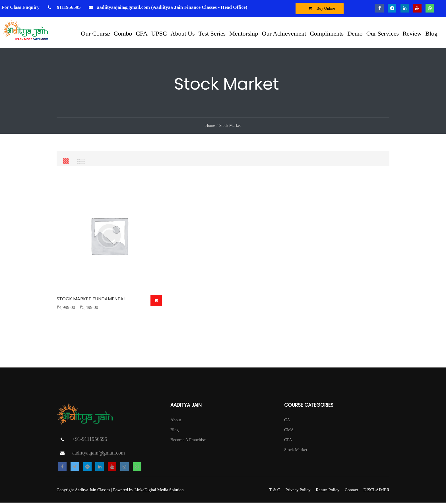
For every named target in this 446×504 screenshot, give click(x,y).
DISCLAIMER (376, 491)
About (176, 421)
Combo (123, 33)
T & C (275, 491)
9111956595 (68, 7)
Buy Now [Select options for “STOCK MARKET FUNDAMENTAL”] (156, 302)
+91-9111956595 (90, 441)
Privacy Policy (298, 491)
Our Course (96, 33)
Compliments (327, 33)
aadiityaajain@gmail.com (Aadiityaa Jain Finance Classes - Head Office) (172, 7)
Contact (351, 491)
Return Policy (328, 491)
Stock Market (296, 451)
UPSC (159, 33)
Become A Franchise (188, 441)
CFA (142, 33)
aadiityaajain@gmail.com (99, 454)
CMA (289, 431)
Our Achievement (284, 33)
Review (412, 33)
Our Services (383, 33)
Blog (431, 33)
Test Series (212, 33)
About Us (183, 33)
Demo (355, 33)
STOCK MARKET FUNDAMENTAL (91, 300)
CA (287, 421)
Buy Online (320, 8)
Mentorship (244, 33)
